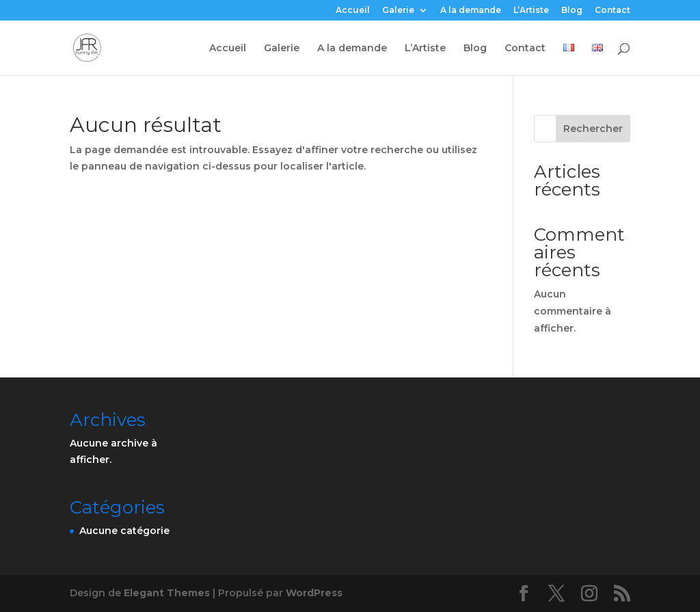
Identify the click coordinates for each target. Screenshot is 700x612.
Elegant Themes (167, 593)
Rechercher (593, 129)
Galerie (398, 11)
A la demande (471, 11)
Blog (572, 11)
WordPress (314, 593)
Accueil (353, 11)
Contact (612, 11)
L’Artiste (531, 11)
